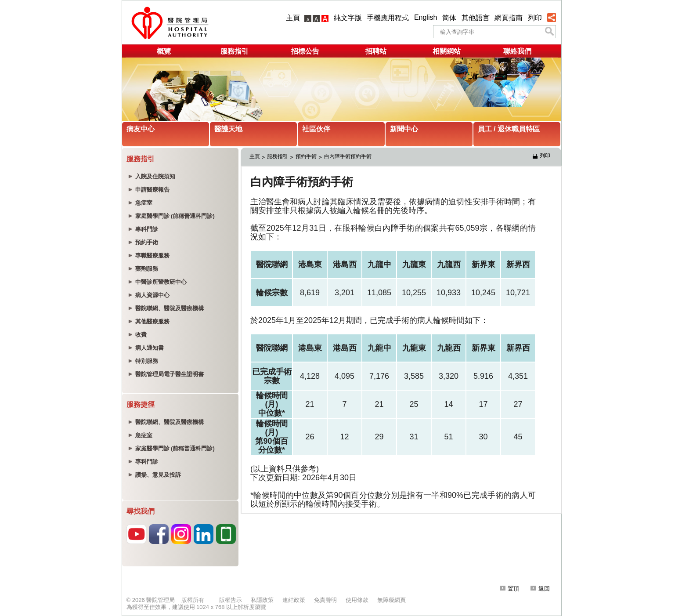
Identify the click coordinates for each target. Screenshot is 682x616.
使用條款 (357, 600)
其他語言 (476, 18)
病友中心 (141, 129)
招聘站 (376, 51)
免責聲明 (325, 600)
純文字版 (348, 18)
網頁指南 (509, 18)
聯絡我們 (517, 51)
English (426, 17)
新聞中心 (404, 129)
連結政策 (294, 600)
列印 (535, 18)
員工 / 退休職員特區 (509, 129)
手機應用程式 (388, 18)
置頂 (509, 589)
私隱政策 (262, 600)
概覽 (164, 51)
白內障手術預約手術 (348, 156)
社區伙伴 (316, 129)
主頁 (293, 18)
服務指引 (235, 51)
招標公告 (305, 51)
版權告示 (231, 600)
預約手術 (306, 156)
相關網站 (447, 51)
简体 (449, 18)
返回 (540, 589)
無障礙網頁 (392, 600)
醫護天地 (228, 129)
